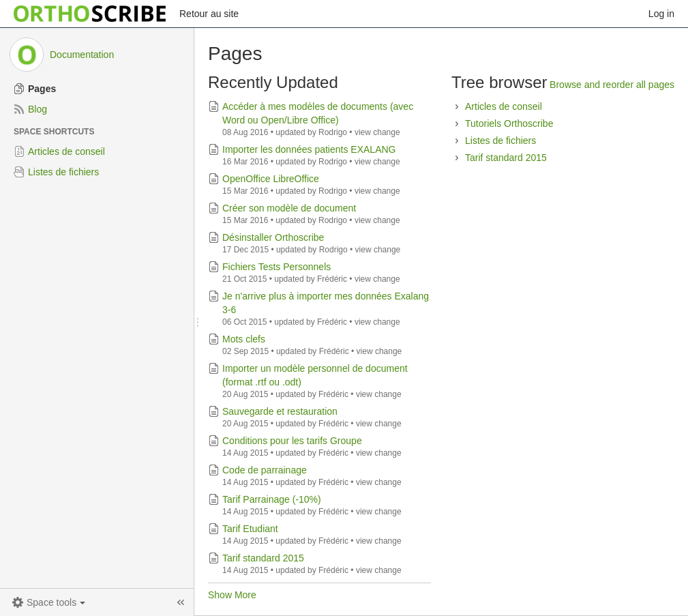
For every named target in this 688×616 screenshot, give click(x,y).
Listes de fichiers (500, 141)
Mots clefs (244, 339)
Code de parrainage (265, 470)
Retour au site (209, 14)
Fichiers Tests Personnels (276, 267)
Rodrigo (333, 132)
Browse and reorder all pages (612, 85)
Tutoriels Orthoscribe (509, 123)
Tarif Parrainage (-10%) (272, 499)
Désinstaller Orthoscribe (273, 237)
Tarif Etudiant (250, 529)
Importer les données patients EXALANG (309, 149)
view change (377, 132)
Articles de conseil (504, 106)
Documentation (82, 55)
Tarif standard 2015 (263, 558)
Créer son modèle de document (289, 208)
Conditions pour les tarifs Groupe (292, 441)
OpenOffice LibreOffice (271, 179)
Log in (661, 14)
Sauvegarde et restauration (280, 411)
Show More (232, 595)
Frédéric (332, 279)
